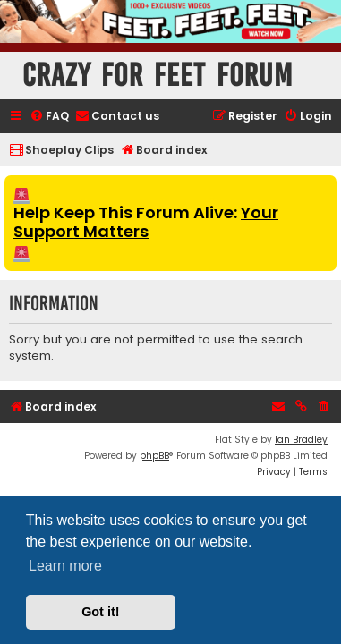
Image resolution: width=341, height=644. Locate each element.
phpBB (154, 456)
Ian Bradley (301, 440)
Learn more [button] (65, 566)
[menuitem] (49, 117)
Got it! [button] (100, 612)
